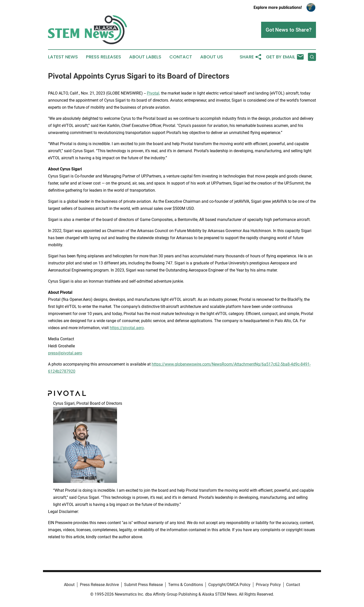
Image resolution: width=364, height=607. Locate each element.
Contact (181, 57)
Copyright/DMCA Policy (229, 585)
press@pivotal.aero (65, 353)
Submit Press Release (143, 585)
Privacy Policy (268, 585)
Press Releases (104, 57)
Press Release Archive (99, 585)
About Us (212, 57)
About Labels (145, 57)
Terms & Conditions (186, 585)
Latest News (63, 57)
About (69, 585)
